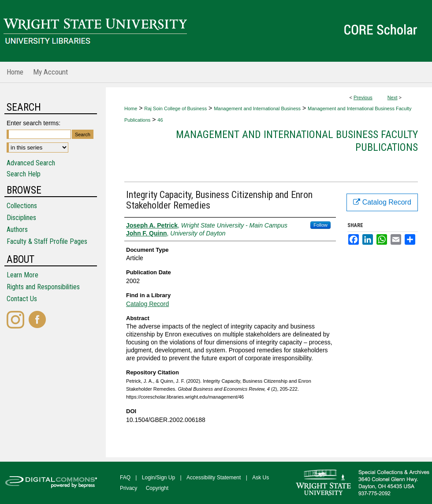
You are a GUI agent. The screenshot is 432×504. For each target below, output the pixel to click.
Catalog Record (147, 304)
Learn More (22, 275)
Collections (22, 206)
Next (393, 97)
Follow (320, 225)
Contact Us (22, 299)
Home (131, 108)
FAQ (125, 478)
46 (160, 120)
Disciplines (21, 218)
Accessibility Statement (214, 478)
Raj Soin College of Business (175, 108)
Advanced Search (31, 163)
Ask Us (261, 478)
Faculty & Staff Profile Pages (47, 241)
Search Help (24, 174)
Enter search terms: (34, 123)
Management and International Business (257, 108)
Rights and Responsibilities (43, 287)
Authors (17, 230)
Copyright (157, 488)
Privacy (128, 488)
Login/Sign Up (158, 478)
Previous (363, 97)
